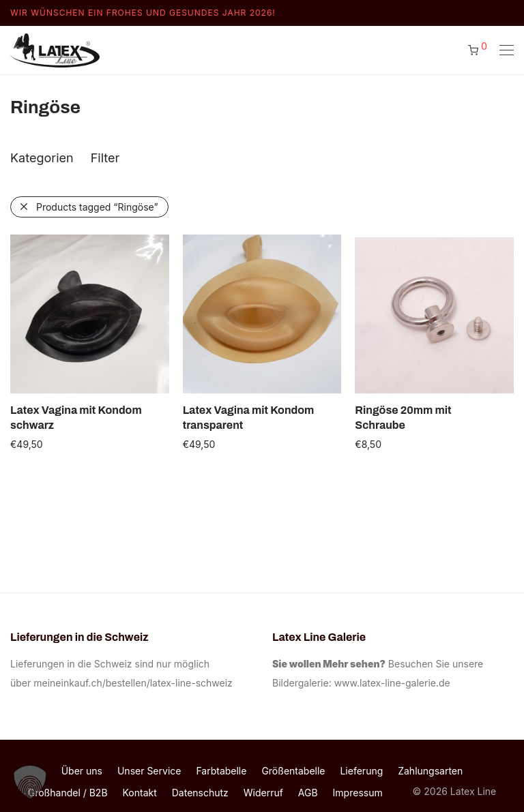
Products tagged (97, 207)
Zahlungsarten (430, 771)
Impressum (358, 793)
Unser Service (149, 771)
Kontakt (140, 793)
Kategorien (42, 158)
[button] (30, 782)
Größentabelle (293, 771)
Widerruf (263, 793)
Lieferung (361, 771)
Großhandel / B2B (68, 793)
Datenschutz (200, 793)
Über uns (82, 771)
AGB (308, 793)
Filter (105, 158)
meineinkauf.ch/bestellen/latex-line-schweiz (135, 683)
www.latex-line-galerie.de (392, 683)
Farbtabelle (221, 771)
